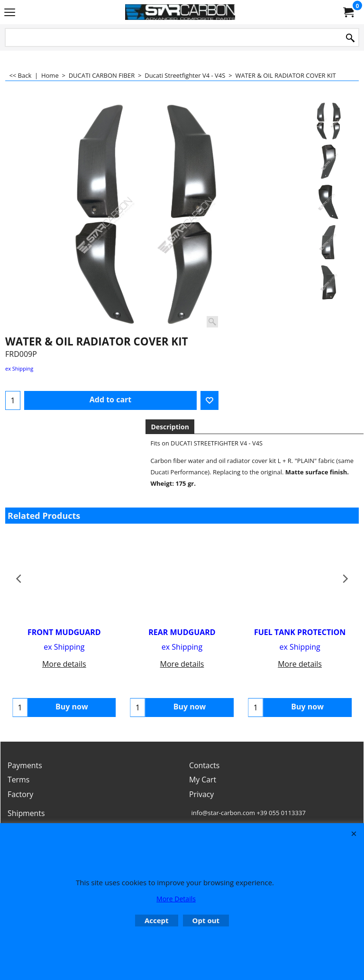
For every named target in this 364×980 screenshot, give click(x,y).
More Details (176, 899)
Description (170, 427)
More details (64, 664)
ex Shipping (19, 368)
